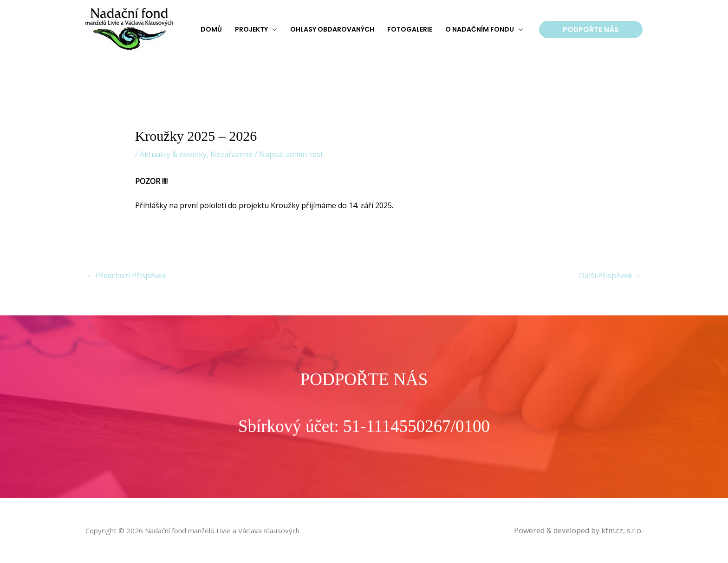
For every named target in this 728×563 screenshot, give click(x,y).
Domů (211, 29)
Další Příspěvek (610, 275)
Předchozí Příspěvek (126, 275)
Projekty (251, 29)
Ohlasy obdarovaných (332, 29)
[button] (591, 29)
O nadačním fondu (480, 29)
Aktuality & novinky (173, 154)
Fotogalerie (410, 29)
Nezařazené (231, 154)
